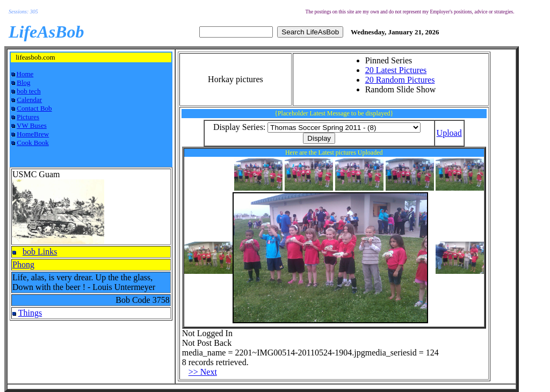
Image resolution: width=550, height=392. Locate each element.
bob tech (28, 91)
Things (30, 313)
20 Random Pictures (400, 80)
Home (25, 74)
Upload (449, 133)
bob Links (40, 252)
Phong (23, 264)
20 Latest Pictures (396, 70)
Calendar (29, 100)
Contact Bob (34, 108)
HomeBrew (33, 134)
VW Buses (32, 125)
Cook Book (33, 143)
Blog (23, 82)
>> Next (203, 372)
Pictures (28, 117)
